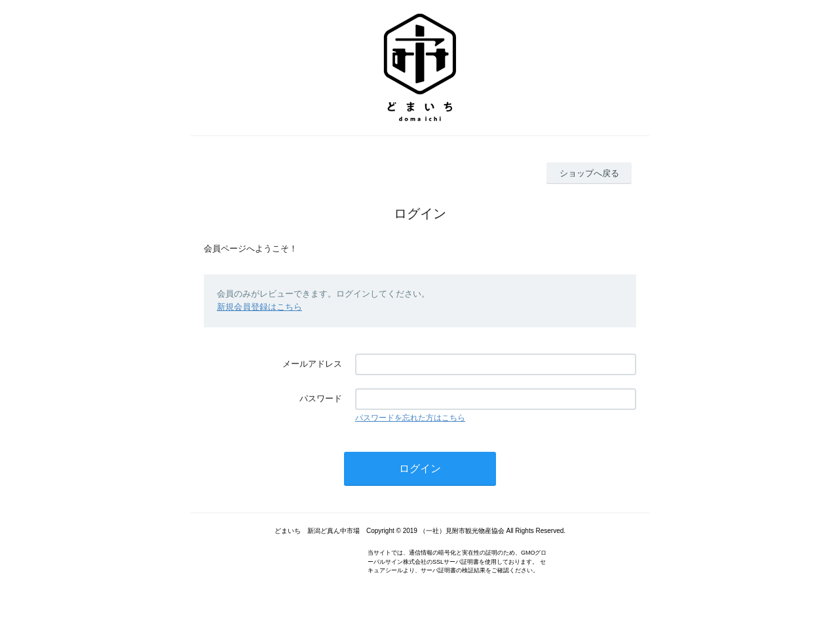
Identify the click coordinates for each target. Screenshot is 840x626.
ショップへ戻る (589, 173)
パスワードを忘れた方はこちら (410, 418)
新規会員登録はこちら (259, 307)
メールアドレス (312, 364)
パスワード (321, 398)
